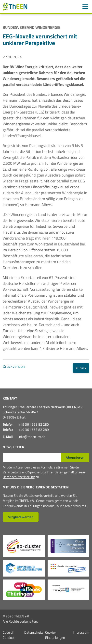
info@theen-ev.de (32, 437)
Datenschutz (33, 632)
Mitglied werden (21, 517)
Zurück (81, 368)
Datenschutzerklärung (19, 477)
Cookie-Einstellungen (55, 635)
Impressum (81, 632)
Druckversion (14, 366)
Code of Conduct (9, 635)
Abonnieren (75, 457)
